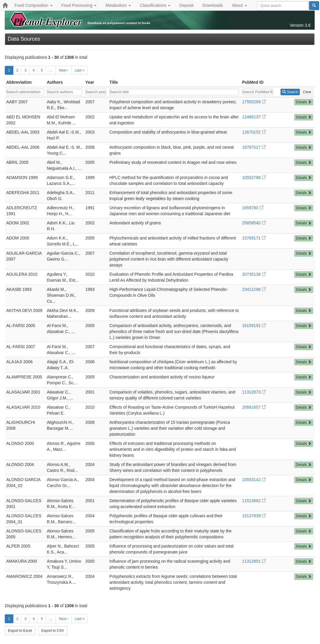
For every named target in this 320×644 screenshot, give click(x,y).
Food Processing (79, 5)
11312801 (254, 561)
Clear (307, 92)
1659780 (253, 208)
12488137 (254, 117)
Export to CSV (53, 631)
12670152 (254, 132)
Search (290, 92)
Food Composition (34, 5)
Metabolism (118, 5)
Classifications (155, 5)
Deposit (186, 5)
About (239, 5)
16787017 (254, 147)
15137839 (254, 516)
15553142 (254, 480)
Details (304, 102)
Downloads (213, 5)
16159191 (254, 326)
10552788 (254, 177)
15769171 (254, 238)
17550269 (254, 102)
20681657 (254, 407)
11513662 (254, 501)
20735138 (254, 274)
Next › (64, 70)
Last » (79, 70)
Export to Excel (20, 631)
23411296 (254, 289)
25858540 (254, 223)
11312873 (254, 392)
